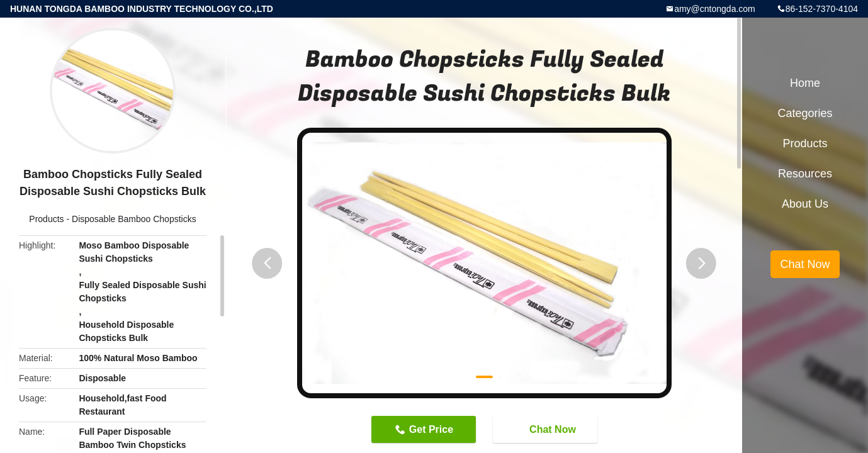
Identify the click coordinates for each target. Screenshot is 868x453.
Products (46, 219)
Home (805, 83)
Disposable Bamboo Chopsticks (134, 219)
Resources (805, 174)
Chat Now (546, 428)
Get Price (431, 429)
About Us (805, 204)
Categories (805, 113)
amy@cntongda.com (715, 9)
